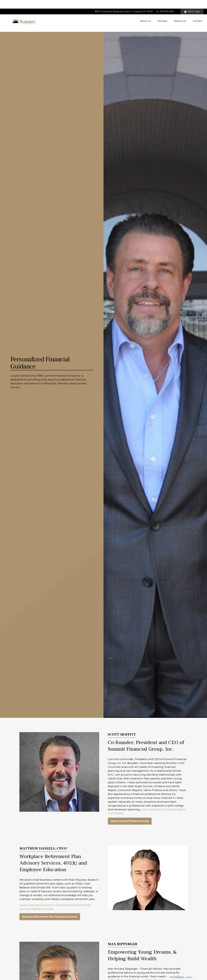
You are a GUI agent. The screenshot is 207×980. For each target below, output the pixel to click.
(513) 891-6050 (165, 3)
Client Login (192, 3)
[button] (145, 12)
